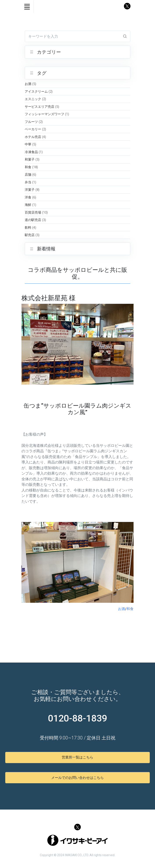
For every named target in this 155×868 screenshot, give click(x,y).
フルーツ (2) (34, 122)
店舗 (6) (30, 175)
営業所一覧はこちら (77, 757)
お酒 (122, 609)
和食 (130, 609)
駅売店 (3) (32, 235)
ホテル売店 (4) (35, 137)
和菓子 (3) (32, 159)
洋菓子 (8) (32, 190)
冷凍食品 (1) (34, 152)
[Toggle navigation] (27, 7)
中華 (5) (30, 144)
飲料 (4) (30, 228)
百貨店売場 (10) (36, 212)
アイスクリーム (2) (39, 92)
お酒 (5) (30, 84)
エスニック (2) (35, 99)
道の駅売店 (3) (35, 220)
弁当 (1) (30, 182)
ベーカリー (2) (35, 129)
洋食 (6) (30, 197)
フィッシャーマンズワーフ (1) (47, 114)
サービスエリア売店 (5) (42, 107)
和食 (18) (31, 167)
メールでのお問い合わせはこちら (77, 778)
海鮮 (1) (30, 205)
